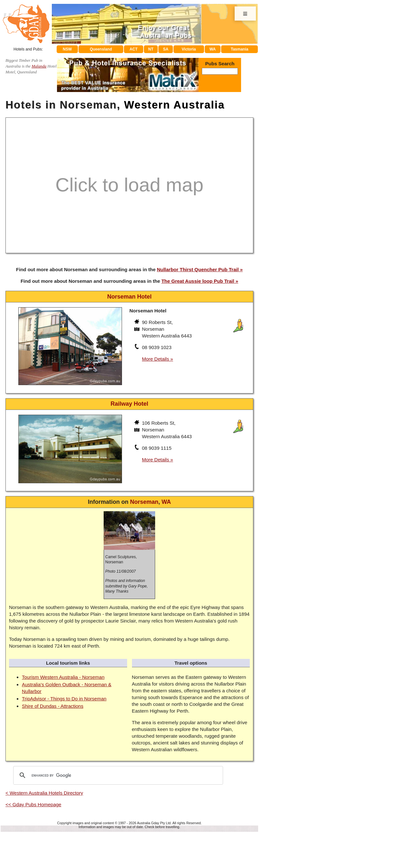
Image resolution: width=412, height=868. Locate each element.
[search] (117, 775)
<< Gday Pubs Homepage (33, 804)
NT (151, 49)
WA (213, 49)
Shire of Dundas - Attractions (53, 706)
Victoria (189, 49)
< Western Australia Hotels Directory (44, 793)
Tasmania (239, 49)
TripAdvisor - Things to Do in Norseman (64, 699)
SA (166, 49)
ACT (134, 49)
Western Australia (174, 105)
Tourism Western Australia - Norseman (63, 677)
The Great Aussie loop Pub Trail (198, 281)
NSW (67, 49)
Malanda (39, 66)
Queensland (101, 49)
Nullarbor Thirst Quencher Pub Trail (198, 269)
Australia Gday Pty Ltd (154, 823)
